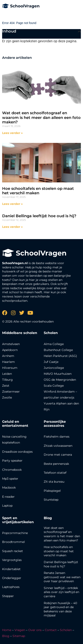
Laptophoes (11, 587)
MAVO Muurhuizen (58, 374)
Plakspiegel (52, 491)
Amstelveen (11, 344)
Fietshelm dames (57, 437)
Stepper (8, 596)
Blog (48, 518)
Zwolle (7, 397)
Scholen (66, 630)
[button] (79, 31)
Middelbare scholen (20, 333)
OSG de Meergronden (60, 380)
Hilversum (10, 368)
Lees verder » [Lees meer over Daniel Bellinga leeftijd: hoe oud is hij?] (12, 227)
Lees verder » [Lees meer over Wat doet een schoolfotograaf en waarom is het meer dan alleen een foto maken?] (12, 133)
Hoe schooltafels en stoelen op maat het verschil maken (38, 191)
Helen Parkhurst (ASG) (60, 356)
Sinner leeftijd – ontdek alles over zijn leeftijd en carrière (61, 592)
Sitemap (19, 636)
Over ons (35, 630)
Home (7, 630)
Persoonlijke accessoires (55, 424)
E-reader (8, 497)
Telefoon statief (55, 473)
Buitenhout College (58, 350)
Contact (51, 630)
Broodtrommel (13, 542)
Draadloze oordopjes (17, 452)
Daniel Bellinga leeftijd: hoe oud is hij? (39, 216)
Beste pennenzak (56, 464)
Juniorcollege (54, 368)
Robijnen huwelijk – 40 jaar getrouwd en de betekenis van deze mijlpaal (60, 609)
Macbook (9, 488)
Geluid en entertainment (15, 424)
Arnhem (8, 356)
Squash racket (13, 551)
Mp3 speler (10, 479)
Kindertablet (11, 569)
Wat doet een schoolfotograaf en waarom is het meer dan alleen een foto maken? (41, 118)
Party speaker (12, 461)
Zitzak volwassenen (58, 446)
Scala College (54, 386)
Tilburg (7, 380)
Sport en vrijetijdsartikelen (18, 520)
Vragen (20, 630)
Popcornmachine (15, 533)
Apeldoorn (10, 350)
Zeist (6, 386)
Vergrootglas (12, 560)
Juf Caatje (51, 362)
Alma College (54, 344)
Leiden (7, 374)
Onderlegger (12, 578)
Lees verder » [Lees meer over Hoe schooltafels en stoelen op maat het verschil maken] (12, 204)
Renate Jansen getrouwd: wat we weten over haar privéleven (62, 577)
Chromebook (12, 470)
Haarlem (8, 362)
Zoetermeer (11, 392)
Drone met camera (58, 455)
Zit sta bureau (54, 482)
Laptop (7, 506)
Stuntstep (51, 500)
